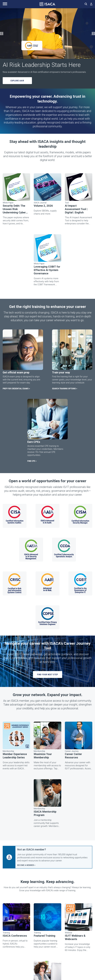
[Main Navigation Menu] (5, 4)
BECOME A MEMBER (26, 865)
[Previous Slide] (2, 34)
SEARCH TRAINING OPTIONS (64, 389)
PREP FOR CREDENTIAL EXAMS (16, 389)
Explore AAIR (17, 81)
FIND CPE (31, 461)
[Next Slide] (93, 34)
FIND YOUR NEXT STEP (47, 674)
